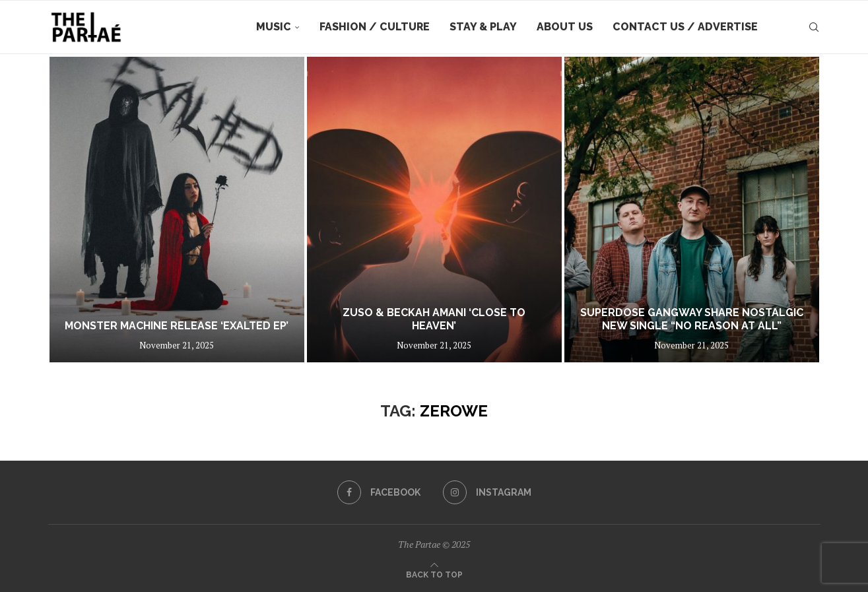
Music (274, 27)
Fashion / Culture (375, 27)
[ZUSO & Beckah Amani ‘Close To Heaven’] (434, 210)
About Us (565, 27)
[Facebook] (379, 492)
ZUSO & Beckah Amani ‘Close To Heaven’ (434, 319)
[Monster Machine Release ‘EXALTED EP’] (177, 210)
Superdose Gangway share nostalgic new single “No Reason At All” (692, 319)
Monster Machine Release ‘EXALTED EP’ (177, 326)
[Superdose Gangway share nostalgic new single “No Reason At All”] (692, 210)
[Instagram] (487, 492)
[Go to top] (434, 574)
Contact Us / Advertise (685, 27)
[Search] (814, 27)
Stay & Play (483, 27)
